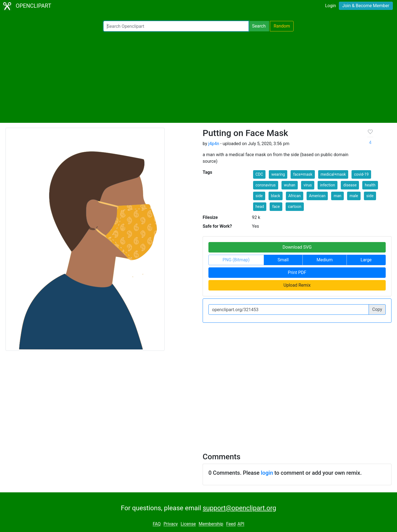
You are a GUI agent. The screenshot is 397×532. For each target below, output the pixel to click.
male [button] (354, 196)
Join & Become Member (366, 6)
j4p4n (214, 144)
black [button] (276, 196)
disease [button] (350, 185)
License (188, 524)
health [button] (370, 185)
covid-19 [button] (361, 174)
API (241, 524)
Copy (377, 309)
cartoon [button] (295, 207)
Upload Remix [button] (297, 285)
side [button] (259, 196)
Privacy (171, 524)
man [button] (337, 196)
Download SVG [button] (297, 247)
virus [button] (308, 185)
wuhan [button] (290, 185)
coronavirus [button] (266, 185)
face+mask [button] (303, 174)
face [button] (276, 207)
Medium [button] (324, 260)
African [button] (295, 196)
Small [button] (283, 260)
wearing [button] (278, 174)
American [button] (317, 196)
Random (282, 26)
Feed (231, 524)
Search (259, 26)
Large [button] (366, 260)
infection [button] (328, 185)
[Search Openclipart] (176, 26)
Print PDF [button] (297, 272)
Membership (211, 524)
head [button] (260, 207)
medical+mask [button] (333, 174)
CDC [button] (259, 174)
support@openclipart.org (239, 508)
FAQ (157, 524)
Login (330, 6)
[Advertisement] (198, 77)
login (267, 473)
